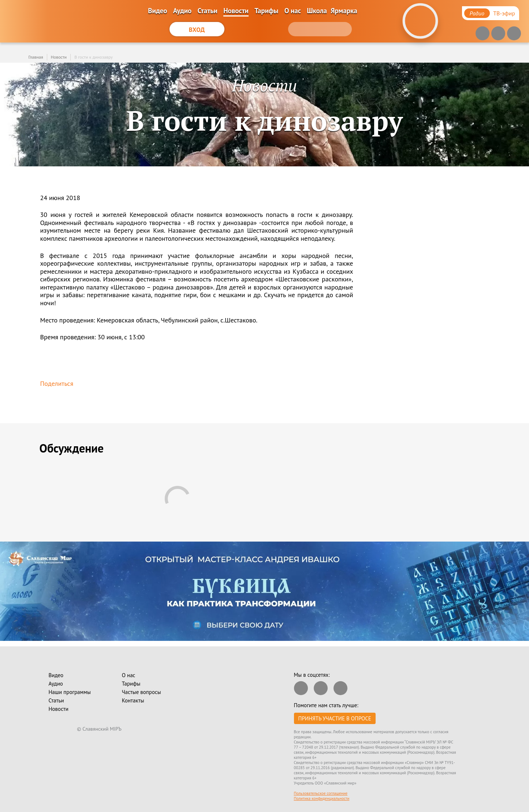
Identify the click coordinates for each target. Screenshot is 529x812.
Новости (236, 11)
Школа (317, 11)
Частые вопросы (141, 692)
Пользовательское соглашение (321, 793)
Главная (36, 57)
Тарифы (266, 11)
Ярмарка (344, 11)
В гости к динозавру (94, 57)
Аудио (182, 11)
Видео (157, 11)
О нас (293, 11)
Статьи (208, 11)
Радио (477, 13)
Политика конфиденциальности (322, 798)
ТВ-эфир (504, 13)
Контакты (133, 700)
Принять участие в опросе (335, 718)
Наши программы (70, 692)
